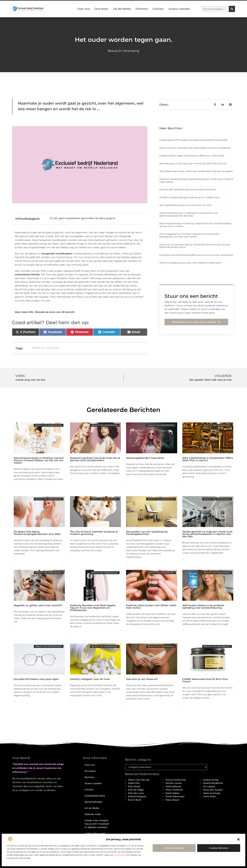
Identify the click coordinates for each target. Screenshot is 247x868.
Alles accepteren (174, 848)
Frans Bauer (172, 800)
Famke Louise (174, 783)
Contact (158, 9)
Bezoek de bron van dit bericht (55, 312)
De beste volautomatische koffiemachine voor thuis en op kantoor (196, 255)
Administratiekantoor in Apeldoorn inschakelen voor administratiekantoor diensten (189, 214)
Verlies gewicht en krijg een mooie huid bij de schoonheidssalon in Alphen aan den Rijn (207, 534)
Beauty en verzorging (123, 51)
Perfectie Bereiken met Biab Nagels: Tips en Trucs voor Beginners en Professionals (93, 608)
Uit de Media (122, 9)
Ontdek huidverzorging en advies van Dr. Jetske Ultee (190, 197)
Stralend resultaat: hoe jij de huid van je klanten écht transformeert (95, 459)
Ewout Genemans (176, 780)
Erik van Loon (136, 793)
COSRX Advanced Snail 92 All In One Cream (205, 680)
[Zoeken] (232, 9)
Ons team (101, 9)
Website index (93, 814)
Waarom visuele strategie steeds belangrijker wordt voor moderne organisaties (196, 180)
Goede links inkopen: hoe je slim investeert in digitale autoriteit (97, 824)
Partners (142, 9)
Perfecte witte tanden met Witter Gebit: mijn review (151, 607)
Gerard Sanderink (213, 783)
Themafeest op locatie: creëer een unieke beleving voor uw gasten (196, 171)
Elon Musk (134, 787)
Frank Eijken (173, 793)
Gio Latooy (209, 787)
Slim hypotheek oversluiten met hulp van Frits (185, 205)
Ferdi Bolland (173, 787)
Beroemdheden (94, 802)
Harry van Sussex (213, 790)
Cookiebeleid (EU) (95, 796)
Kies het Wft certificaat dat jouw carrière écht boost (188, 189)
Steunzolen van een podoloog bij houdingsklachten (147, 533)
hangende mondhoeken (57, 254)
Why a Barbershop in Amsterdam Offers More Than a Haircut (208, 459)
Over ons (84, 9)
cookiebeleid (120, 855)
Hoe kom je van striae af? (142, 679)
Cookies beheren (219, 848)
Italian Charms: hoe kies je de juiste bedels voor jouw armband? (195, 148)
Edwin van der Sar (139, 780)
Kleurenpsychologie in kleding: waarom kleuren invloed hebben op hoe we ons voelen (196, 225)
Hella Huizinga (211, 793)
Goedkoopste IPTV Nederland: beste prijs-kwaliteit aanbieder (194, 140)
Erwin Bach (135, 800)
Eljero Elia (134, 783)
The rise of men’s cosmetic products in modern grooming (94, 533)
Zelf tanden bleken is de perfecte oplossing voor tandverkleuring (203, 607)
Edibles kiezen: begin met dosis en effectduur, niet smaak (192, 155)
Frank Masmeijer (175, 797)
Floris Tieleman (174, 790)
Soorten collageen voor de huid (90, 679)
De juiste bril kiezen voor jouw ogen (36, 679)
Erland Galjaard (137, 797)
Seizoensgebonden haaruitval (145, 458)
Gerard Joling (211, 780)
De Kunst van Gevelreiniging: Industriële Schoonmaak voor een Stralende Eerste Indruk (195, 246)
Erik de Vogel (136, 790)
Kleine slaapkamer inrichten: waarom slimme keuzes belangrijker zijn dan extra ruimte (189, 235)
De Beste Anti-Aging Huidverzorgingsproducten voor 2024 (37, 533)
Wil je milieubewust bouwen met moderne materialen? (191, 263)
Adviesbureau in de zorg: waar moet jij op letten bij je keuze (193, 163)
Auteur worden (179, 9)
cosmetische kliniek (27, 274)
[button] (238, 839)
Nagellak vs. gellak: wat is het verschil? (38, 605)
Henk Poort (209, 797)
